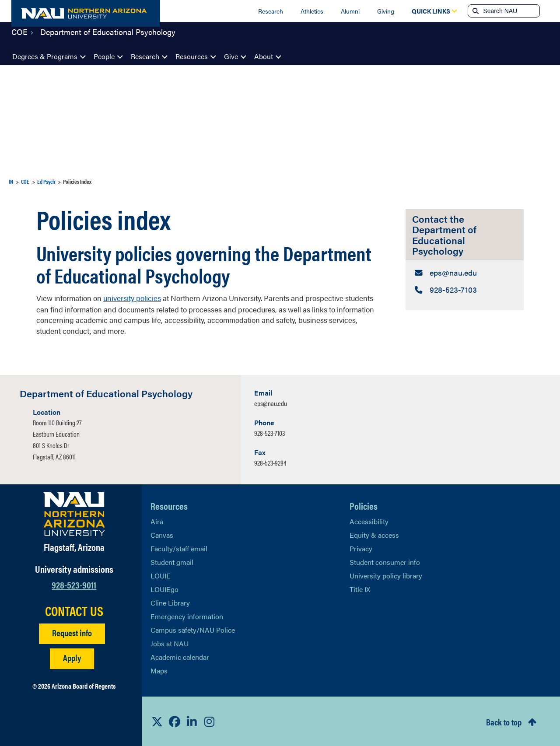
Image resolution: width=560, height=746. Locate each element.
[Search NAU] (510, 11)
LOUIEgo (164, 588)
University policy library (386, 575)
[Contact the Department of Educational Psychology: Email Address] (465, 272)
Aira (157, 520)
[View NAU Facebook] (175, 721)
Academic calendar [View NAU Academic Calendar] (180, 656)
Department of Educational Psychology (108, 37)
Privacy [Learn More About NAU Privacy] (361, 548)
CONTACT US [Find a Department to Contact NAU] (74, 610)
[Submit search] (475, 11)
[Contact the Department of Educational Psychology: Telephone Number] (465, 289)
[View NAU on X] (157, 721)
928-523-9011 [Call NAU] (74, 583)
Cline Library (170, 602)
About (264, 56)
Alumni (350, 11)
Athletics (312, 11)
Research (271, 11)
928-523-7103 (269, 432)
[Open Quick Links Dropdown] (431, 11)
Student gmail (172, 561)
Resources (192, 56)
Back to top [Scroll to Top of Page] (504, 721)
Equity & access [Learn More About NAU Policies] (374, 534)
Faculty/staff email (179, 548)
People (104, 56)
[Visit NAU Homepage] (74, 513)
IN (11, 181)
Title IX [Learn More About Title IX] (360, 588)
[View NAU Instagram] (210, 721)
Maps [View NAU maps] (159, 670)
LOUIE (161, 575)
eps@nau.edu (271, 402)
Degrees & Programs (45, 56)
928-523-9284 (270, 462)
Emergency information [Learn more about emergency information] (187, 615)
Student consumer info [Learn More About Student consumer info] (385, 561)
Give (231, 56)
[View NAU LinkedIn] (192, 721)
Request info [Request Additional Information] (72, 632)
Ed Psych (46, 181)
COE (19, 37)
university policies (132, 298)
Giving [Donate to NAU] (386, 11)
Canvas (162, 534)
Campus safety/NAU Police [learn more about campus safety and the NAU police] (193, 629)
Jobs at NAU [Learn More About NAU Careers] (170, 643)
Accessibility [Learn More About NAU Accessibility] (369, 520)
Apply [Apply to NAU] (72, 657)
